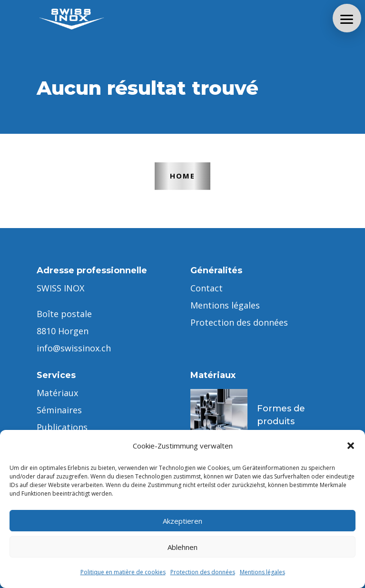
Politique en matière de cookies (123, 572)
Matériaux (57, 393)
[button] (351, 446)
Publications (62, 427)
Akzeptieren (182, 521)
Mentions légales (262, 572)
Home (182, 176)
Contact (207, 288)
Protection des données (203, 572)
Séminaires (59, 410)
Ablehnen (182, 547)
